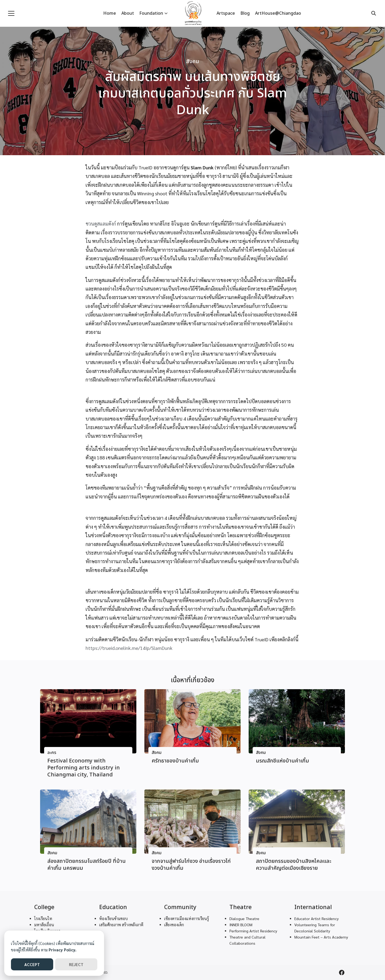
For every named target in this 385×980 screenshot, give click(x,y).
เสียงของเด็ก (174, 925)
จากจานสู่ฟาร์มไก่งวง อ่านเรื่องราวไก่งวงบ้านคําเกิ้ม (191, 865)
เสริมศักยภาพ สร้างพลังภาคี (121, 925)
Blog (245, 13)
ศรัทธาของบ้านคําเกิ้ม (175, 761)
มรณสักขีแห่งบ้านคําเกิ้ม (282, 761)
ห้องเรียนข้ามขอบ (113, 918)
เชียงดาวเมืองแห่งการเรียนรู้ (186, 918)
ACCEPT (32, 964)
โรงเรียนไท (43, 918)
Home (110, 13)
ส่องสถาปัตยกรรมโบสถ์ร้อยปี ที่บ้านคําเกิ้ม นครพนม (86, 865)
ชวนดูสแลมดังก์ (101, 224)
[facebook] (342, 973)
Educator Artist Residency (317, 918)
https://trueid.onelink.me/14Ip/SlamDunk (129, 648)
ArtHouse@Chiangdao (278, 13)
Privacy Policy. (63, 950)
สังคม (193, 62)
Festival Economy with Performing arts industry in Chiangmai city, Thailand (84, 768)
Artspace (226, 13)
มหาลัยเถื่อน (44, 925)
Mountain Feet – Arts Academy (321, 937)
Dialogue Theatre (244, 918)
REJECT (76, 964)
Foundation (151, 13)
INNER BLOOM (241, 925)
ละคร (52, 753)
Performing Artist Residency (253, 931)
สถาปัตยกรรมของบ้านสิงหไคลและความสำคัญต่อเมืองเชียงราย (294, 865)
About (128, 13)
